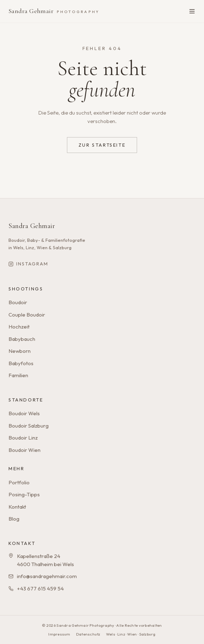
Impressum (59, 634)
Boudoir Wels (24, 413)
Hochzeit (19, 327)
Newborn (20, 351)
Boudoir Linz (23, 438)
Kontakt (17, 507)
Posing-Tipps (24, 494)
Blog (14, 519)
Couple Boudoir (27, 315)
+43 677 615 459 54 (40, 588)
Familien (18, 375)
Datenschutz (88, 634)
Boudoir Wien (24, 450)
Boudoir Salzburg (29, 426)
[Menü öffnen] (192, 11)
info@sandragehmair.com (47, 576)
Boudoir (18, 302)
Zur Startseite (102, 145)
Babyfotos (21, 363)
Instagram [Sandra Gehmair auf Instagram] (28, 264)
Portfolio (19, 482)
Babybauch (22, 339)
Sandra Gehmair (54, 11)
